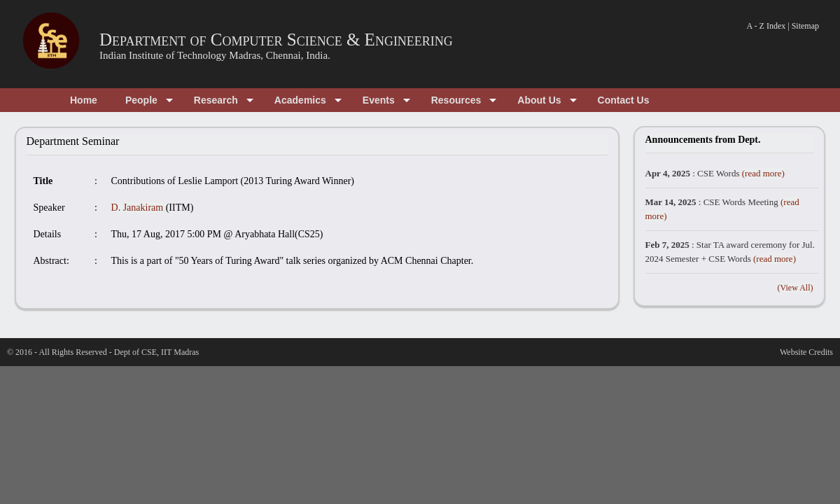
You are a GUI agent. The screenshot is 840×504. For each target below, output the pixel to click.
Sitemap (805, 26)
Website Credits (806, 352)
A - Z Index (766, 26)
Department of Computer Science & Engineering (276, 40)
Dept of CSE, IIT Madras (156, 352)
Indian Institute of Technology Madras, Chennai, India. (215, 55)
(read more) (763, 173)
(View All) (796, 288)
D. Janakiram (138, 208)
